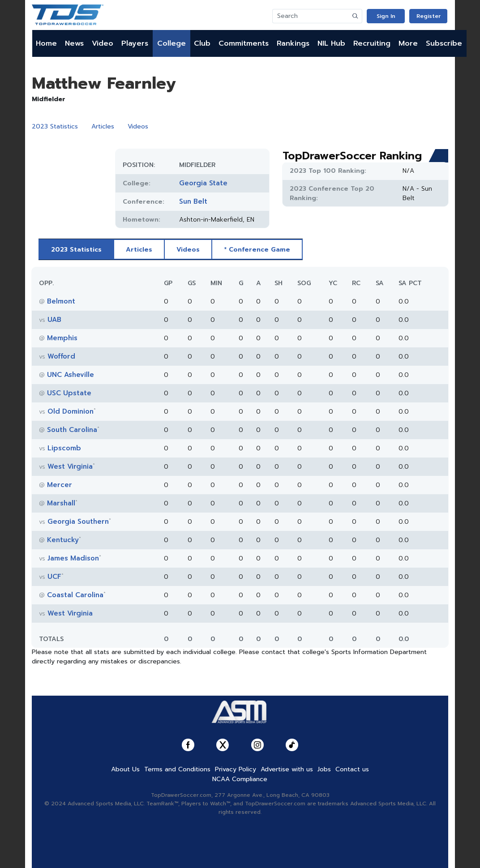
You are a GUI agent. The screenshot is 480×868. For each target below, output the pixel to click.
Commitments (244, 43)
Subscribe (444, 43)
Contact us (352, 769)
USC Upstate (69, 393)
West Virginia (70, 466)
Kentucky (63, 540)
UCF (54, 577)
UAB (54, 320)
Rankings (293, 43)
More (408, 43)
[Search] (311, 16)
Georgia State (203, 183)
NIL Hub (331, 43)
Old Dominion (71, 411)
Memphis (62, 338)
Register (429, 16)
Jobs (324, 769)
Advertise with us (287, 769)
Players (135, 43)
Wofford (61, 356)
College (171, 43)
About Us (125, 769)
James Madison (73, 558)
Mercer (60, 485)
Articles (103, 126)
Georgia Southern (78, 522)
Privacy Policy (236, 769)
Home (46, 43)
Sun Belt (193, 201)
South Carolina (72, 430)
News (74, 43)
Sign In (386, 16)
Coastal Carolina (75, 595)
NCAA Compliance (240, 779)
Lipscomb (64, 448)
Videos (138, 126)
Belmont (61, 301)
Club (202, 43)
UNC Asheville (71, 375)
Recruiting (372, 43)
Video (103, 43)
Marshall (61, 503)
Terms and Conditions (177, 769)
